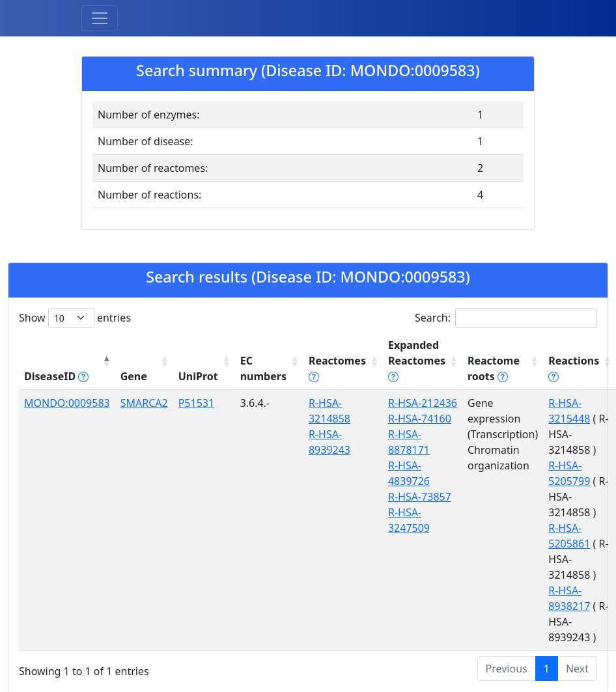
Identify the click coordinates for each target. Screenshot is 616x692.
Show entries (75, 318)
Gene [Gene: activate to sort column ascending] (134, 376)
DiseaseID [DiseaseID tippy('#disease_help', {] (56, 376)
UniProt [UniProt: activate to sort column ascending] (198, 376)
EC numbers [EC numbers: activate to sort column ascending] (263, 368)
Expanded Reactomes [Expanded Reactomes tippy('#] (417, 361)
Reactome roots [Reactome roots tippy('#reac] (494, 368)
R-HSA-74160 (420, 419)
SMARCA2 (144, 403)
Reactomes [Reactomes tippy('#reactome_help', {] (337, 368)
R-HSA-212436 (423, 403)
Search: (506, 318)
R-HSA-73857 (420, 497)
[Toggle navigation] (100, 18)
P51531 (196, 403)
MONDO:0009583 (67, 403)
